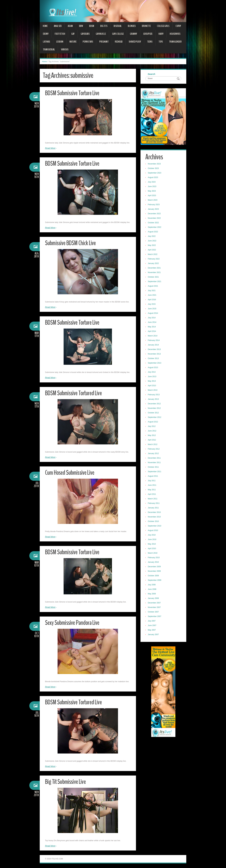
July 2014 (152, 318)
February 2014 (154, 341)
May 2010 (152, 544)
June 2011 (152, 485)
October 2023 (154, 169)
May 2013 (152, 381)
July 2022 (152, 237)
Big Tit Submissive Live (66, 782)
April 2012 (152, 440)
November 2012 (155, 409)
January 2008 (154, 599)
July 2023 (152, 182)
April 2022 (152, 250)
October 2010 (154, 522)
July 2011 (152, 481)
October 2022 (154, 223)
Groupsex (148, 34)
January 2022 (154, 264)
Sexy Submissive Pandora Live (73, 623)
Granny (133, 34)
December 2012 (155, 404)
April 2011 (152, 494)
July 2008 (152, 585)
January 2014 (154, 345)
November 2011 (155, 463)
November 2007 (155, 608)
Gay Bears (85, 34)
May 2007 (152, 630)
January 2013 (154, 399)
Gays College (118, 34)
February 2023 (154, 205)
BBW (81, 26)
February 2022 (154, 259)
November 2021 (155, 273)
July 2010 (152, 535)
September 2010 (155, 526)
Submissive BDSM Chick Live (71, 243)
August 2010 (153, 531)
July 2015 (152, 304)
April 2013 (152, 386)
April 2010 (152, 549)
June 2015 (152, 309)
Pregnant (104, 42)
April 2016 (152, 300)
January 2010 (154, 562)
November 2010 (155, 517)
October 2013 (154, 359)
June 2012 (152, 431)
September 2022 (155, 227)
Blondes (132, 26)
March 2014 (153, 336)
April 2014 (152, 332)
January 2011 (154, 508)
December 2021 (155, 268)
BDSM (92, 26)
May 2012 (152, 436)
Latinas (46, 42)
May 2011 (152, 490)
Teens (150, 42)
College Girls (163, 26)
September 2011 (155, 472)
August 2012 (153, 422)
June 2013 (152, 377)
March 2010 (153, 553)
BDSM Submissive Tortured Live (75, 393)
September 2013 (155, 363)
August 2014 (153, 313)
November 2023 (155, 164)
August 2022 (153, 232)
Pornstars (88, 42)
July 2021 (152, 291)
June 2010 (152, 540)
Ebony (46, 34)
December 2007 (155, 603)
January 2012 (154, 454)
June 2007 (152, 626)
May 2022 (152, 246)
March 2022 (153, 255)
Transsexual (49, 49)
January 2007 (154, 635)
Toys (161, 42)
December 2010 (155, 513)
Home (45, 26)
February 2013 (154, 395)
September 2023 (155, 173)
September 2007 (155, 617)
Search (152, 74)
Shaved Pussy (135, 42)
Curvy (178, 26)
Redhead (119, 42)
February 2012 (154, 449)
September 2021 (155, 282)
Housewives (175, 34)
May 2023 (152, 191)
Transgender (175, 42)
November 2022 (155, 218)
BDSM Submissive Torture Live (73, 93)
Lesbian (60, 42)
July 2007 (152, 621)
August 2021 (153, 286)
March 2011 (153, 499)
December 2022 (155, 214)
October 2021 (154, 277)
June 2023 (152, 187)
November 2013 (155, 354)
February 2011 (154, 504)
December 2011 (155, 458)
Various (65, 49)
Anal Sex (58, 26)
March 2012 (153, 445)
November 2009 (155, 571)
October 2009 (154, 576)
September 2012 (155, 418)
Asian (70, 26)
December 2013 (155, 350)
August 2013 (153, 368)
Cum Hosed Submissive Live (71, 473)
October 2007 (154, 612)
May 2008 (152, 594)
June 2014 (152, 323)
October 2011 (154, 467)
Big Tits (104, 26)
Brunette (146, 26)
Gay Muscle (101, 34)
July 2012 (152, 427)
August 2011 (153, 476)
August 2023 (153, 178)
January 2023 (154, 209)
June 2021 (152, 295)
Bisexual (118, 26)
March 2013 (153, 390)
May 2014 (152, 327)
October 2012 (154, 413)
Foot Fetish (60, 34)
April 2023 (152, 196)
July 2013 (152, 372)
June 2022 (152, 241)
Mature (73, 42)
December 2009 (155, 567)
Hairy (161, 34)
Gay (73, 34)
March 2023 (153, 200)
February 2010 (154, 558)
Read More (50, 148)
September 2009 (155, 580)
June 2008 (152, 590)
